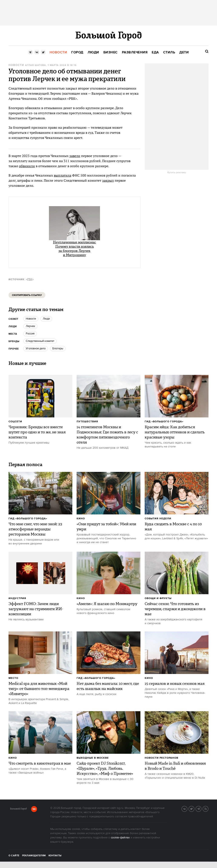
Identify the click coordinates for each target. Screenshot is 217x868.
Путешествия (87, 422)
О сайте (14, 856)
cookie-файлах (120, 838)
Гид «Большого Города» (164, 422)
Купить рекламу (177, 173)
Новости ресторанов (161, 758)
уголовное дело (36, 348)
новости (31, 319)
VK (187, 808)
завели (75, 156)
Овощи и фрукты (158, 598)
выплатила (63, 175)
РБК (30, 279)
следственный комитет (40, 341)
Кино (81, 519)
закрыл (108, 180)
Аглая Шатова (36, 65)
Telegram (201, 808)
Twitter (194, 808)
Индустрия (17, 598)
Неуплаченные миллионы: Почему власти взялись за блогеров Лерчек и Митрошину (74, 249)
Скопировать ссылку (27, 295)
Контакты (55, 856)
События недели (158, 519)
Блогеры (58, 348)
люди (46, 319)
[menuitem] (58, 52)
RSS (208, 808)
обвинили (27, 166)
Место (13, 678)
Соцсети (15, 422)
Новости (16, 65)
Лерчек (30, 326)
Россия (30, 334)
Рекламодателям (34, 856)
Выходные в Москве (93, 758)
